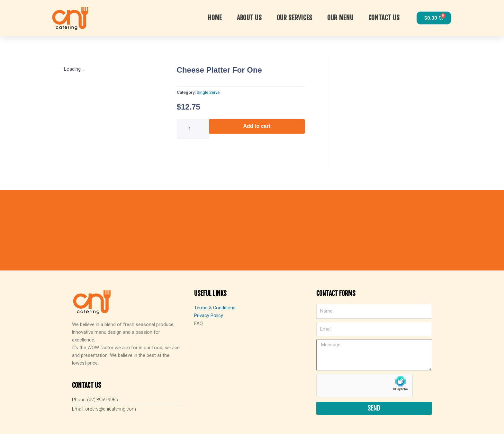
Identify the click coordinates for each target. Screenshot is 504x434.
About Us (249, 18)
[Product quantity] (193, 129)
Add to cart (257, 126)
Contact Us (384, 18)
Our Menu (340, 18)
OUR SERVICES (295, 18)
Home (215, 18)
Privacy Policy (209, 315)
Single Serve (208, 92)
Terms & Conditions (215, 308)
